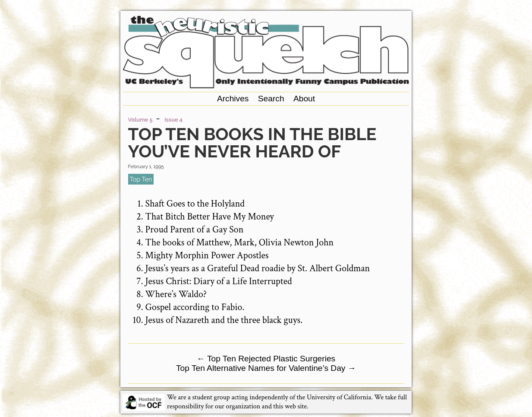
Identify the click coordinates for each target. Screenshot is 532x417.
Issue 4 (173, 120)
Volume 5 (140, 120)
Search (271, 99)
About (304, 99)
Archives (233, 99)
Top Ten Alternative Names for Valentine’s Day (266, 368)
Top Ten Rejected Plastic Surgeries (266, 359)
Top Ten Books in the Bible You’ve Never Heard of (252, 143)
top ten (141, 179)
